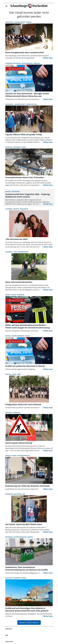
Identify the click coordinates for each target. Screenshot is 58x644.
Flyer (15, 252)
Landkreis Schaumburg (13, 63)
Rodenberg (9, 537)
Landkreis (9, 209)
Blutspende (18, 494)
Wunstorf (9, 147)
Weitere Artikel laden (29, 622)
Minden (8, 295)
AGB (7, 635)
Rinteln (8, 192)
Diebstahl (37, 63)
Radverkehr (16, 192)
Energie (29, 22)
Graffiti (30, 537)
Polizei (14, 295)
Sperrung (17, 413)
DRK (24, 494)
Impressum (9, 629)
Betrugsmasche (27, 63)
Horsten (8, 374)
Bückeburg (9, 494)
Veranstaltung (32, 104)
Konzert (16, 209)
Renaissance (24, 209)
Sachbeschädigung (18, 336)
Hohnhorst (9, 22)
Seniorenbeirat (23, 252)
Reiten (14, 374)
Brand (24, 147)
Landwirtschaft (20, 22)
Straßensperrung (23, 456)
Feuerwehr (17, 147)
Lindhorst (9, 252)
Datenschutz (9, 641)
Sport (19, 374)
